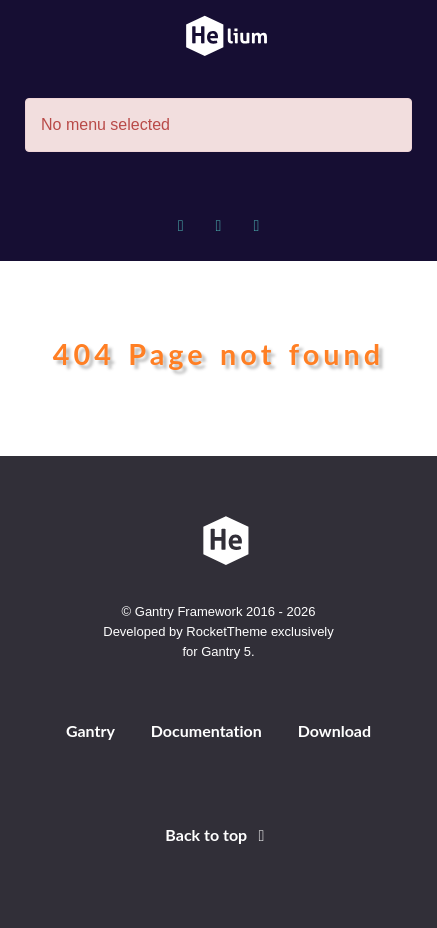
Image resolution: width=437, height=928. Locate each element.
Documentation (206, 730)
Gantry (90, 730)
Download (334, 730)
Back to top (218, 834)
